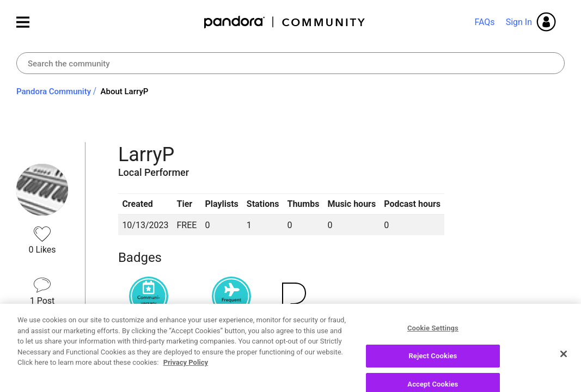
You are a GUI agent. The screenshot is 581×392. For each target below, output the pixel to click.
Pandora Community (285, 22)
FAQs (484, 22)
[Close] (564, 370)
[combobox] (290, 63)
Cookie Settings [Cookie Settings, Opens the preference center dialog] (433, 344)
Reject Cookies (433, 372)
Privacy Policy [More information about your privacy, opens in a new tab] (186, 378)
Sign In (519, 22)
